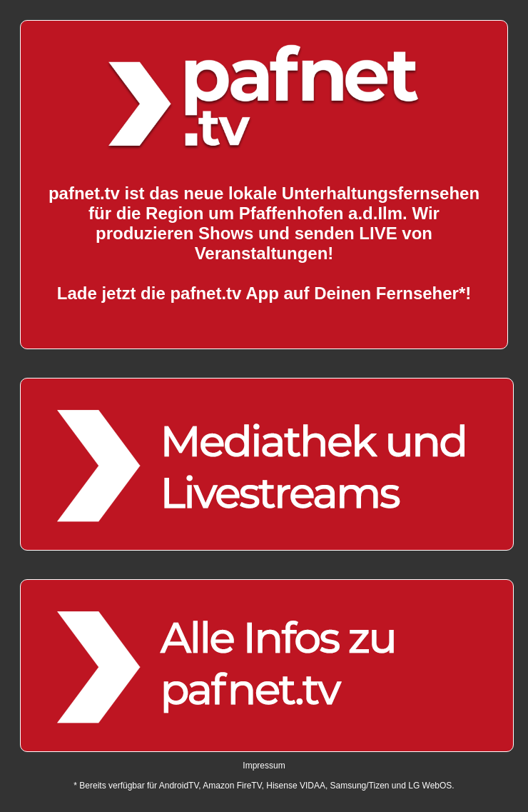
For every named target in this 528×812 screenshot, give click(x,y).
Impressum (264, 766)
